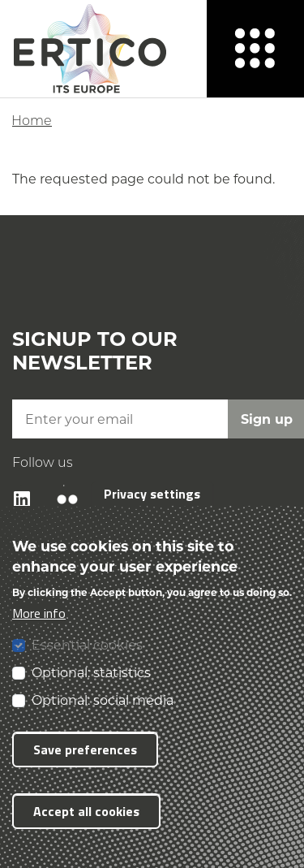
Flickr (58, 485)
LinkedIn (14, 485)
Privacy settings (152, 494)
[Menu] (255, 49)
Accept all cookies (86, 811)
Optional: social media (103, 700)
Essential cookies (87, 644)
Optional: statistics (91, 672)
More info (39, 613)
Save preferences (85, 749)
